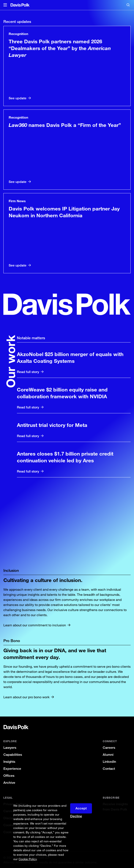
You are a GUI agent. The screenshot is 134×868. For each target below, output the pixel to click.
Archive (9, 783)
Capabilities (13, 755)
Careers (109, 748)
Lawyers (10, 748)
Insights (9, 762)
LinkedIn (109, 762)
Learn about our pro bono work (26, 697)
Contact (109, 769)
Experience (12, 769)
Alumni (108, 755)
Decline (76, 816)
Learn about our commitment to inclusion (35, 625)
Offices (9, 776)
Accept (81, 808)
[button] (5, 5)
